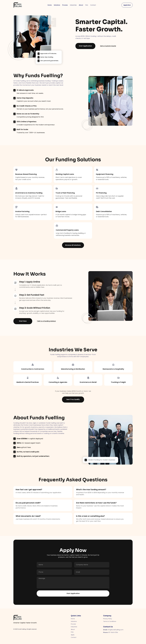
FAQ (87, 5)
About (81, 5)
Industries (73, 5)
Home (50, 5)
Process (65, 5)
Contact (93, 5)
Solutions (57, 5)
